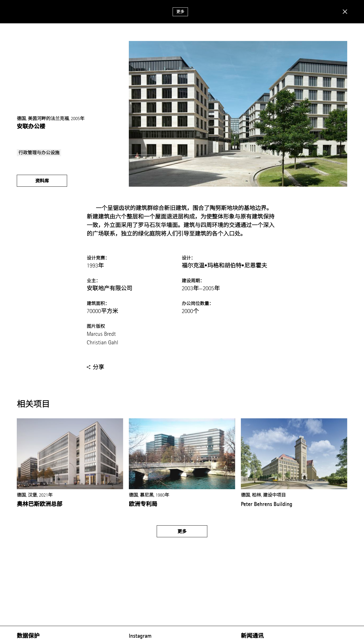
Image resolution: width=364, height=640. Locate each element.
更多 (180, 12)
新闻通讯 (252, 636)
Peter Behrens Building (267, 504)
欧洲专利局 (143, 504)
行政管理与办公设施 (39, 153)
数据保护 (28, 636)
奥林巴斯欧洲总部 (40, 504)
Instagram (140, 636)
